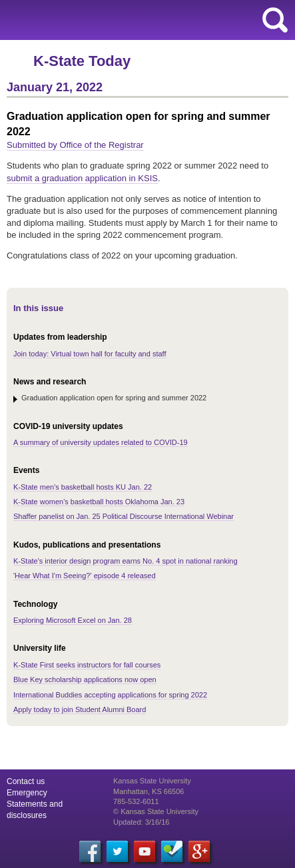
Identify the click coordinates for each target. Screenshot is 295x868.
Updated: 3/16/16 (141, 822)
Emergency (27, 793)
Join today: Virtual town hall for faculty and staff (90, 354)
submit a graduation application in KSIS (82, 178)
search (275, 20)
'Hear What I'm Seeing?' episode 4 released (85, 576)
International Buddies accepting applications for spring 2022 (110, 695)
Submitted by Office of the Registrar (75, 145)
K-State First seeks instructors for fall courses (87, 665)
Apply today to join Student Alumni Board (80, 709)
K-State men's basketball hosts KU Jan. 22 (83, 487)
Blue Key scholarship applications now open (85, 679)
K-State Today (82, 61)
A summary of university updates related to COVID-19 (101, 442)
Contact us (26, 781)
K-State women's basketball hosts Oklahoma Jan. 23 (99, 502)
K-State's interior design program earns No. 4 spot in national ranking (126, 561)
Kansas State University (122, 20)
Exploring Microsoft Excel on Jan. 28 (73, 620)
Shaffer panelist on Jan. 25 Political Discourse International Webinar (124, 516)
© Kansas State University (156, 811)
